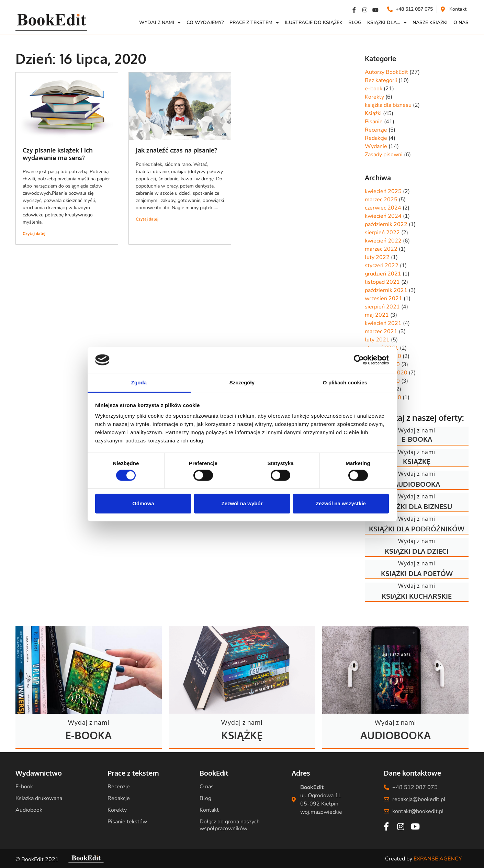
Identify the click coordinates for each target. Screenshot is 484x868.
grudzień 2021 (383, 274)
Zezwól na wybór (242, 503)
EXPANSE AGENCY (438, 859)
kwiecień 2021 (383, 323)
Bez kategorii (381, 80)
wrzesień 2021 (384, 298)
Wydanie (376, 146)
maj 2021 (377, 315)
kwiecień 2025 (383, 191)
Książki (373, 113)
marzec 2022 (381, 249)
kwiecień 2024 (383, 216)
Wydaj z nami (160, 23)
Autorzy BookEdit (386, 72)
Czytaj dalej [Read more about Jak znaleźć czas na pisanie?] (147, 219)
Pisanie (374, 122)
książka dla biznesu (388, 105)
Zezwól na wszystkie (341, 503)
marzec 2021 (381, 331)
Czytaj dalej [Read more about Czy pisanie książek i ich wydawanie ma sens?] (34, 234)
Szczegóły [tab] (242, 382)
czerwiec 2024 (383, 208)
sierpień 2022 (382, 233)
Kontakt (209, 810)
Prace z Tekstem (254, 23)
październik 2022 (386, 224)
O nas (207, 787)
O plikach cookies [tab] (345, 382)
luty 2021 (377, 340)
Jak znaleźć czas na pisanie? (176, 150)
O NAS (461, 22)
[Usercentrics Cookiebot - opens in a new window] (359, 360)
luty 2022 (377, 257)
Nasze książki (430, 22)
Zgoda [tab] (139, 382)
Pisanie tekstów (127, 822)
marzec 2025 (381, 200)
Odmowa (143, 503)
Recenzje (376, 130)
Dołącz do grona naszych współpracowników (230, 825)
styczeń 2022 (382, 266)
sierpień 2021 (382, 307)
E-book (24, 787)
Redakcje (376, 138)
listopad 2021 (382, 282)
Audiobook (29, 810)
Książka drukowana (39, 798)
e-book (374, 89)
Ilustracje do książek (314, 22)
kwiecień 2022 (383, 241)
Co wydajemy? (205, 22)
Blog (355, 22)
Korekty (374, 97)
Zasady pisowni (384, 155)
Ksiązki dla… (387, 23)
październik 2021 (386, 290)
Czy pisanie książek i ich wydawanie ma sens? (58, 154)
